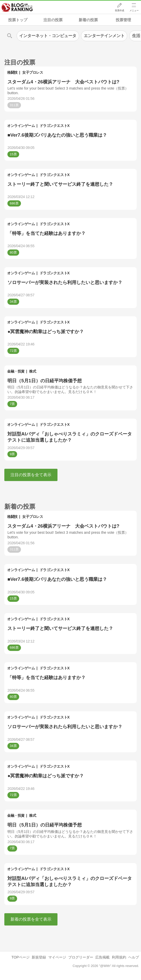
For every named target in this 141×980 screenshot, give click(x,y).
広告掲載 (102, 957)
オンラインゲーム (21, 126)
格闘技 (12, 72)
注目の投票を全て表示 (31, 475)
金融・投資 (16, 371)
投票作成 (120, 10)
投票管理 (123, 20)
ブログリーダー (81, 957)
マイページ (57, 957)
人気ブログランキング (17, 7)
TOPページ (21, 957)
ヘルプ (134, 957)
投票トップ (18, 20)
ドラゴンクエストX (55, 126)
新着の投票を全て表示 (31, 919)
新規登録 (39, 957)
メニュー (134, 10)
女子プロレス (33, 72)
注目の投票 (53, 20)
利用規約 (119, 957)
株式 (33, 371)
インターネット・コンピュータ (48, 36)
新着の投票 (88, 20)
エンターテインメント (104, 36)
